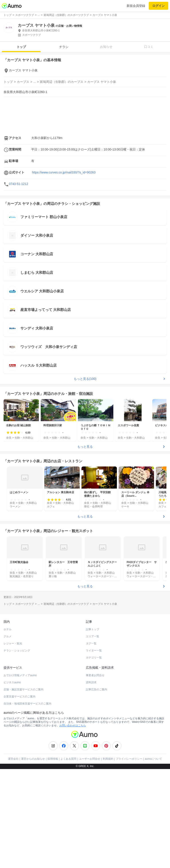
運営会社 (13, 759)
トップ (21, 47)
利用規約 (108, 759)
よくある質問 (68, 759)
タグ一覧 (91, 643)
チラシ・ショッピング (17, 651)
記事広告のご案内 (97, 689)
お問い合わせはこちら (73, 725)
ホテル (8, 629)
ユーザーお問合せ (90, 759)
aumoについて (153, 759)
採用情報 (53, 759)
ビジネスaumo (12, 682)
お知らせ (106, 47)
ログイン (158, 6)
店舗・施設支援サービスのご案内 (23, 689)
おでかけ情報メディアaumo (20, 675)
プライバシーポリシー (129, 759)
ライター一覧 (94, 651)
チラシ (64, 47)
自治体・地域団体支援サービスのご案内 (27, 704)
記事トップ (93, 629)
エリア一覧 (93, 636)
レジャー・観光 (13, 643)
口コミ (149, 47)
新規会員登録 (136, 6)
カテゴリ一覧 (94, 658)
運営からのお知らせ (33, 759)
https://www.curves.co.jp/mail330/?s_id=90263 (64, 172)
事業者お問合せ (95, 675)
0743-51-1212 (18, 184)
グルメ (8, 636)
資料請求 (91, 682)
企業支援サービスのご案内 (19, 697)
